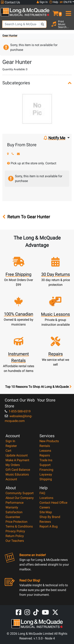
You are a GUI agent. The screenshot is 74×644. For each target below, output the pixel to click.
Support (45, 465)
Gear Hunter (10, 36)
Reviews (45, 522)
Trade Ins (46, 460)
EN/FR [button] (66, 2)
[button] (56, 12)
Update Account (17, 455)
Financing (46, 470)
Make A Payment (17, 460)
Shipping (46, 479)
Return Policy (15, 536)
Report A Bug (49, 526)
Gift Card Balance (18, 470)
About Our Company (20, 498)
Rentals (45, 446)
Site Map (46, 512)
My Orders (13, 465)
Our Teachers (15, 541)
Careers (45, 507)
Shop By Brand (50, 517)
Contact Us (10, 2)
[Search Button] (43, 24)
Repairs (45, 455)
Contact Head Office (53, 503)
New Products (49, 441)
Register (11, 446)
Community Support (20, 493)
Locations (46, 498)
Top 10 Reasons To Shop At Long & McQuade (38, 387)
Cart (8, 451)
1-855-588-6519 (18, 411)
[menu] (68, 12)
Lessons (45, 451)
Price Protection (16, 522)
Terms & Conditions (19, 526)
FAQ (42, 493)
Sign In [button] (42, 2)
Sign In (10, 441)
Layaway (46, 474)
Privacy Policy (15, 531)
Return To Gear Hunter (26, 217)
